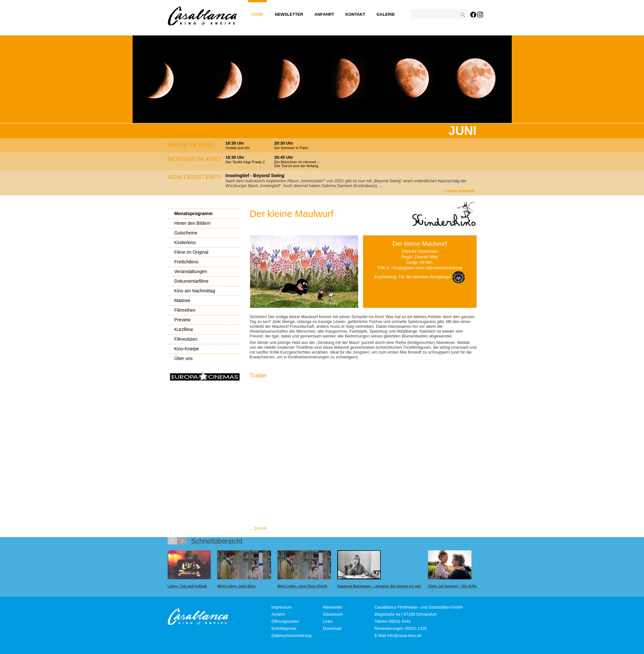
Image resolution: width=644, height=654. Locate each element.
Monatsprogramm (194, 213)
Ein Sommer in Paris (291, 148)
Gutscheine (186, 233)
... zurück (258, 528)
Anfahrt (324, 14)
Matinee (182, 300)
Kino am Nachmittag (195, 291)
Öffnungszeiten (285, 621)
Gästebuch (333, 614)
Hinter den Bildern (193, 223)
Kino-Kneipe (187, 349)
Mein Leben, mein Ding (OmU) (302, 586)
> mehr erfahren (459, 191)
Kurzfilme (184, 329)
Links (328, 621)
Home (257, 14)
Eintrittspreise (284, 628)
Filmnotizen (186, 339)
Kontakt (355, 14)
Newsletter (289, 14)
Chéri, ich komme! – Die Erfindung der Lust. (465, 586)
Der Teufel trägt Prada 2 (245, 162)
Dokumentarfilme (191, 281)
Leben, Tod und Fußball (187, 586)
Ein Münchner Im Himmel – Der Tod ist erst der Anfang (297, 164)
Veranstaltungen (191, 271)
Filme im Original (191, 252)
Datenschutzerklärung (292, 635)
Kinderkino (185, 242)
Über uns (184, 358)
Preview (182, 320)
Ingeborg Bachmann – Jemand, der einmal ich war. (379, 586)
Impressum (282, 607)
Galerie (386, 14)
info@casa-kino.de (404, 635)
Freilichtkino (187, 262)
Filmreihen (185, 310)
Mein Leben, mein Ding (236, 586)
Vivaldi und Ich (238, 148)
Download (332, 628)
